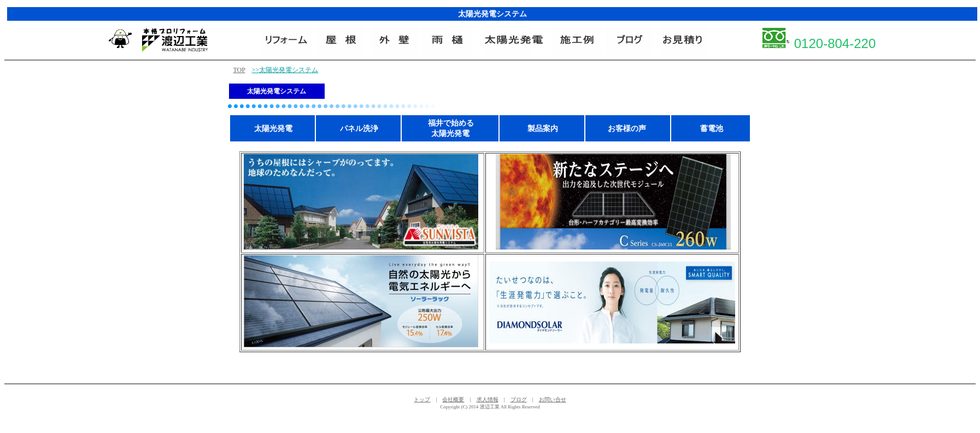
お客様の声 (627, 128)
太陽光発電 (273, 128)
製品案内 (543, 128)
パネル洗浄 (359, 128)
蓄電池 (712, 128)
